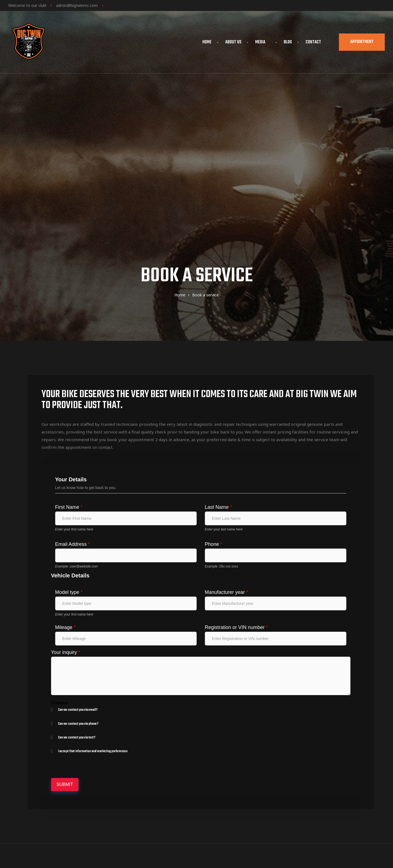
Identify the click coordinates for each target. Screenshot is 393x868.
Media (263, 42)
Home (207, 42)
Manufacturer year (227, 443)
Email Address (73, 395)
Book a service (325, 769)
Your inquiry (66, 503)
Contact (313, 42)
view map (235, 778)
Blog (288, 42)
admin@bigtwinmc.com (77, 5)
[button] (362, 42)
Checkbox (60, 554)
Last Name (218, 358)
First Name (69, 358)
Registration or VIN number (236, 478)
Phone (214, 395)
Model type (69, 443)
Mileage (65, 478)
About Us (233, 42)
